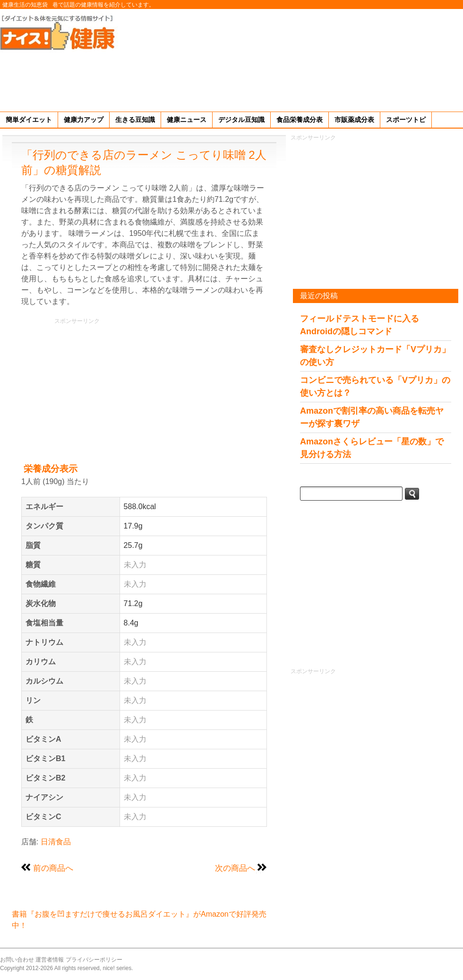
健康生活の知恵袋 (25, 5)
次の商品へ (235, 868)
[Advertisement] (407, 59)
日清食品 (56, 842)
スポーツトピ (406, 120)
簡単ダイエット (29, 120)
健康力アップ (84, 120)
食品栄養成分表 (300, 120)
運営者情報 (50, 960)
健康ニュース (187, 120)
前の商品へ (53, 868)
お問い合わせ (17, 960)
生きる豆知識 (135, 120)
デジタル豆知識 (241, 120)
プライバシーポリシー (94, 960)
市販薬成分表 (354, 120)
